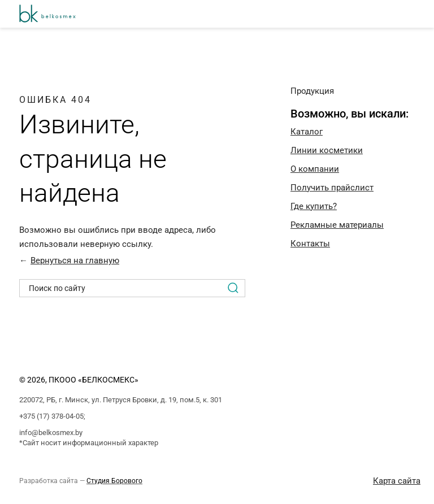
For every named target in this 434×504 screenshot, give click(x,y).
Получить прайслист (332, 188)
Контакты (310, 244)
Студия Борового (114, 481)
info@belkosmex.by (51, 433)
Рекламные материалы (337, 225)
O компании (315, 169)
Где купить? (314, 206)
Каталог (307, 132)
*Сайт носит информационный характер (89, 443)
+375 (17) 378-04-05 (51, 416)
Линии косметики (327, 150)
